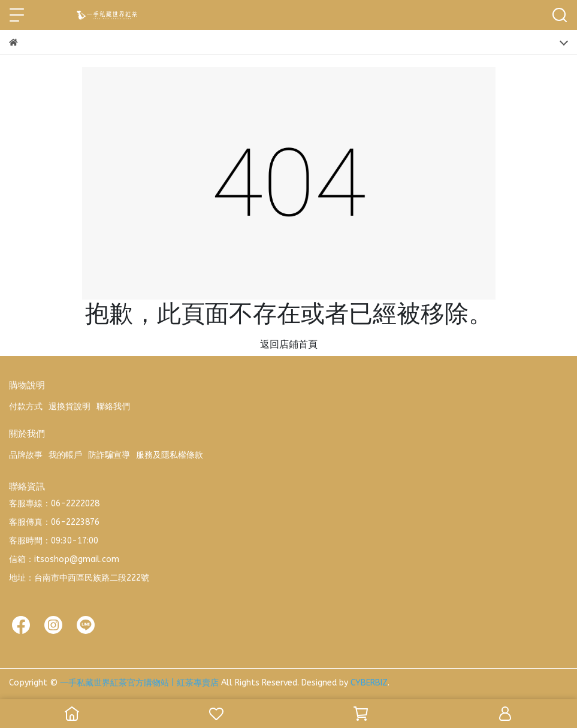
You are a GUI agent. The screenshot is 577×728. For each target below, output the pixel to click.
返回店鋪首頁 (289, 344)
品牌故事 (26, 455)
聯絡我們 (113, 407)
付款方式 (26, 407)
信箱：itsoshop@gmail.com (64, 559)
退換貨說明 (70, 407)
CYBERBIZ (369, 683)
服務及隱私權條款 (170, 455)
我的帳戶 (65, 455)
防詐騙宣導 (109, 455)
